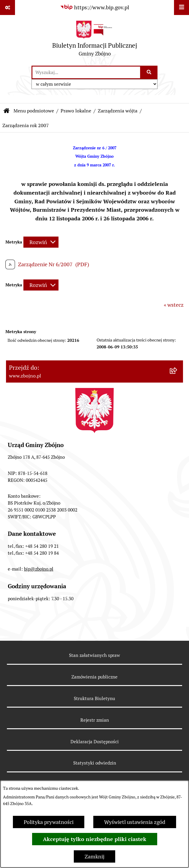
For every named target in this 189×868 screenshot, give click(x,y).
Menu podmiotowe (34, 111)
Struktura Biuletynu (94, 698)
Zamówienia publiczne (94, 677)
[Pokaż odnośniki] (7, 7)
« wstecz (174, 305)
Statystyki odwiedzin (95, 763)
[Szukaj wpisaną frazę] (149, 72)
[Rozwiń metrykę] (41, 242)
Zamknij (94, 856)
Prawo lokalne (76, 111)
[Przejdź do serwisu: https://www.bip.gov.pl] (94, 7)
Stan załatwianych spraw (94, 655)
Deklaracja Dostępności (95, 742)
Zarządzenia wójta (118, 111)
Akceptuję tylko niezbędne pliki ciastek (95, 839)
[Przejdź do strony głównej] (95, 40)
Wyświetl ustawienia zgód (135, 822)
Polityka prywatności (49, 822)
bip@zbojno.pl (39, 569)
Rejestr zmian (95, 720)
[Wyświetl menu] (181, 7)
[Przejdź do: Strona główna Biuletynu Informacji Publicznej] (7, 111)
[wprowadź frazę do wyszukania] (86, 72)
